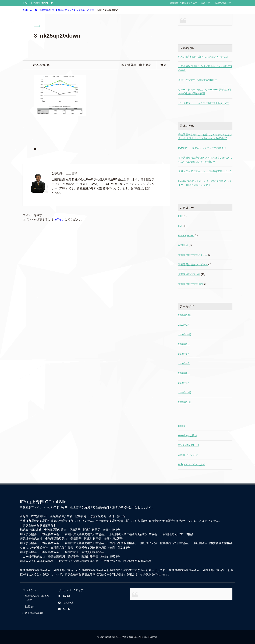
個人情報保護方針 (222, 3)
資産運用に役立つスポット (193, 264)
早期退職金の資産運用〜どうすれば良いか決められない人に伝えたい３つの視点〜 (205, 160)
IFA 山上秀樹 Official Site (38, 3)
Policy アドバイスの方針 (192, 464)
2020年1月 (184, 383)
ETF (180, 216)
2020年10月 (185, 334)
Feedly (64, 609)
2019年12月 (185, 392)
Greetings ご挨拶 (188, 435)
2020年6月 (184, 354)
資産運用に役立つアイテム (193, 255)
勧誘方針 (206, 3)
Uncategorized (186, 235)
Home (181, 426)
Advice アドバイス (188, 455)
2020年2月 (184, 373)
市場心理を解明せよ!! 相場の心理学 (198, 80)
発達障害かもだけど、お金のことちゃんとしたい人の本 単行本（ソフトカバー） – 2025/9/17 (205, 136)
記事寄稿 (183, 245)
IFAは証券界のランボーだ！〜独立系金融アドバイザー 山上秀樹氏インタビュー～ (205, 183)
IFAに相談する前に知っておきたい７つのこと (203, 57)
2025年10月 (185, 315)
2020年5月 (184, 363)
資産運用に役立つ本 (189, 274)
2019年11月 (185, 402)
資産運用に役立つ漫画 (190, 284)
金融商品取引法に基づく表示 (183, 3)
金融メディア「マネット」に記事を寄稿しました (205, 171)
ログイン (59, 219)
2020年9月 (184, 344)
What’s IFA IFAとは (189, 445)
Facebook (66, 603)
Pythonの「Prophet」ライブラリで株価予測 (202, 148)
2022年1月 (184, 325)
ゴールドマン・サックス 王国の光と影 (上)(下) (204, 103)
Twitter (64, 596)
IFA (180, 226)
